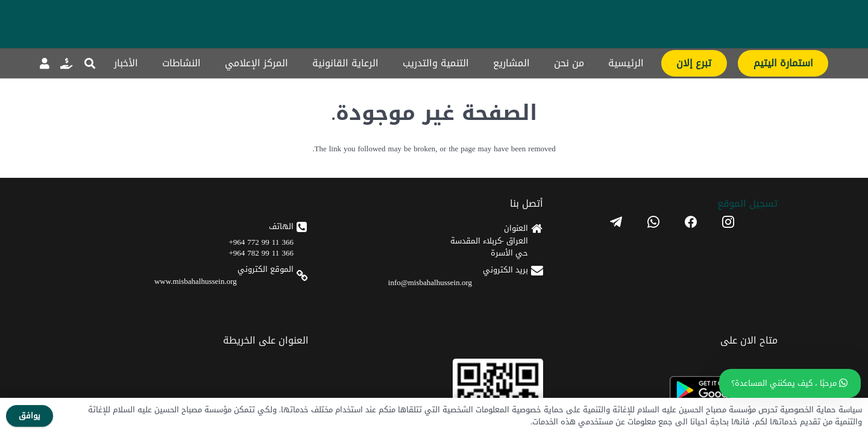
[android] (375, 280)
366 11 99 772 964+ (493, 273)
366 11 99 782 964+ (493, 284)
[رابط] (66, 63)
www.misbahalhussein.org (484, 312)
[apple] (375, 316)
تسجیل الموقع (730, 234)
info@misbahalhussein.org (602, 313)
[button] (90, 63)
